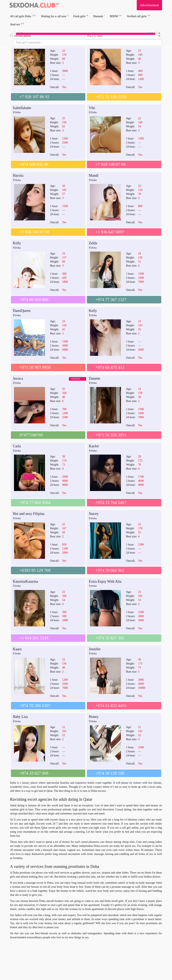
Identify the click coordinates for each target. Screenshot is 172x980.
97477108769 (31, 435)
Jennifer (95, 649)
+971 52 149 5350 (111, 97)
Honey (94, 717)
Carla (17, 446)
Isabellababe (22, 108)
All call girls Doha (23, 16)
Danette (95, 378)
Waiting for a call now (55, 16)
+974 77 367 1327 (111, 300)
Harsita (18, 175)
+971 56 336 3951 (111, 435)
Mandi (94, 175)
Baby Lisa (20, 717)
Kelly (17, 243)
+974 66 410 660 (34, 300)
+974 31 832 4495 (111, 706)
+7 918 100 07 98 (110, 164)
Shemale (99, 16)
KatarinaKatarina (26, 581)
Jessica (18, 378)
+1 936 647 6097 (110, 232)
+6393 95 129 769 (35, 570)
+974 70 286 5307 (35, 706)
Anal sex (17, 24)
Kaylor (94, 446)
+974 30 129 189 (110, 773)
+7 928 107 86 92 (34, 97)
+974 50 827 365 (110, 638)
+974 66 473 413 (110, 367)
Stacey (94, 514)
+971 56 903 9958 (35, 367)
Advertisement (149, 5)
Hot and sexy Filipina (29, 514)
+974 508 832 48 (34, 164)
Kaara (17, 649)
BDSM (116, 16)
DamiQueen (22, 311)
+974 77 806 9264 (35, 503)
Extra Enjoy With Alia (105, 581)
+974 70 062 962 (110, 570)
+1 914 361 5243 (34, 638)
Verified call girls (139, 16)
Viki (92, 108)
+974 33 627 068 (34, 773)
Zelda (93, 243)
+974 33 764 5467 (111, 503)
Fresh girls (81, 16)
